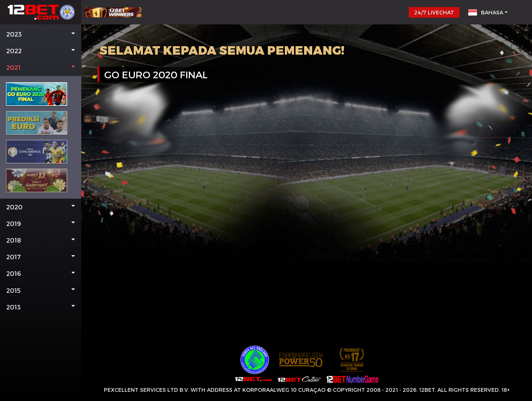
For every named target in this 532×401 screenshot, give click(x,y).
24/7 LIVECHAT (434, 12)
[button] (41, 34)
